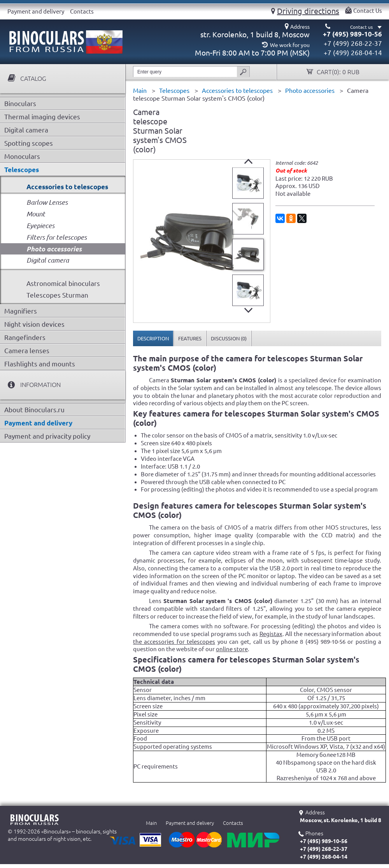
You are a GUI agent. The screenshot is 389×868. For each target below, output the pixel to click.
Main (151, 823)
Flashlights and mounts (40, 364)
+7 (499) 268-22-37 (353, 43)
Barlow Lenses (47, 202)
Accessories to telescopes (67, 187)
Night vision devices (34, 324)
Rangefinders (25, 337)
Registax (271, 634)
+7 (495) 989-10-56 (352, 34)
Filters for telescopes (57, 237)
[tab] (153, 338)
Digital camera (26, 130)
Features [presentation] (190, 338)
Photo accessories (54, 249)
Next (248, 310)
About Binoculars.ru (34, 410)
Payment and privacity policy (47, 436)
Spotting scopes (29, 143)
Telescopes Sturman (57, 295)
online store (232, 649)
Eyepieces (40, 226)
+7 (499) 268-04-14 (353, 53)
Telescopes (22, 170)
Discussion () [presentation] (229, 338)
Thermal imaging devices (42, 117)
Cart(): (337, 72)
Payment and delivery (36, 11)
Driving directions (308, 11)
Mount (36, 214)
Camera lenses (27, 351)
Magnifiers (21, 311)
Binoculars (20, 104)
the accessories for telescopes (174, 642)
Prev (248, 161)
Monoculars (22, 156)
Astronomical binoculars (63, 283)
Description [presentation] (153, 338)
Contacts (82, 11)
